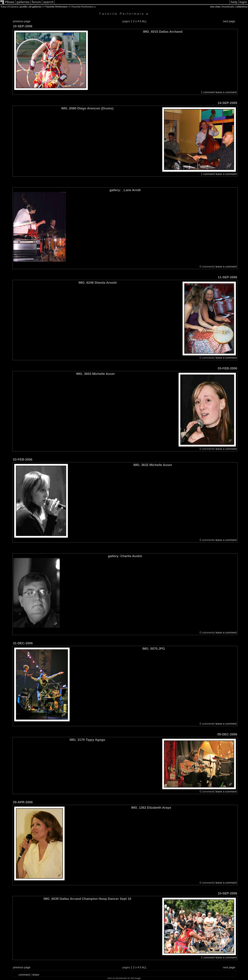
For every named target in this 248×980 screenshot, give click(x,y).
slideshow (242, 7)
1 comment (208, 92)
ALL (144, 21)
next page (229, 21)
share (36, 975)
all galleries (35, 7)
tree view (215, 7)
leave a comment (226, 92)
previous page (22, 21)
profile (24, 7)
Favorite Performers (57, 7)
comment (24, 975)
